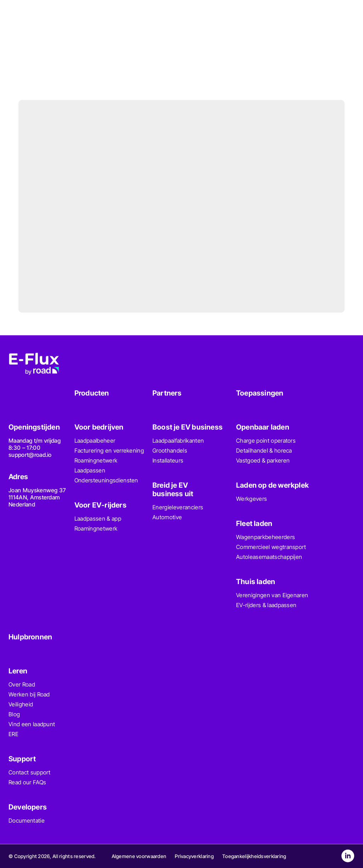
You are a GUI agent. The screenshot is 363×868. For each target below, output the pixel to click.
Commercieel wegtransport (271, 547)
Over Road (22, 684)
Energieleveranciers (178, 507)
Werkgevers (252, 499)
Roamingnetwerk (96, 460)
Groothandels (170, 450)
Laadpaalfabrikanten (178, 441)
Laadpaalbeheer (95, 441)
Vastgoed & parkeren (263, 460)
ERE (13, 734)
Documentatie (27, 821)
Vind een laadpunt (32, 724)
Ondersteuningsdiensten (106, 480)
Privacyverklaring (194, 856)
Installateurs (168, 460)
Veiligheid (21, 704)
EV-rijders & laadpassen (266, 605)
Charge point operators (266, 441)
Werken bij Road (29, 694)
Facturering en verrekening (109, 450)
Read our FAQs (27, 782)
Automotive (167, 517)
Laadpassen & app (98, 519)
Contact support (30, 772)
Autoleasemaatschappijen (269, 557)
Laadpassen (90, 470)
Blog (14, 714)
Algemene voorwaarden (139, 856)
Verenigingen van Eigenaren (272, 595)
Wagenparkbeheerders (266, 537)
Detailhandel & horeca (264, 450)
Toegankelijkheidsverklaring (254, 856)
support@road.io (30, 455)
